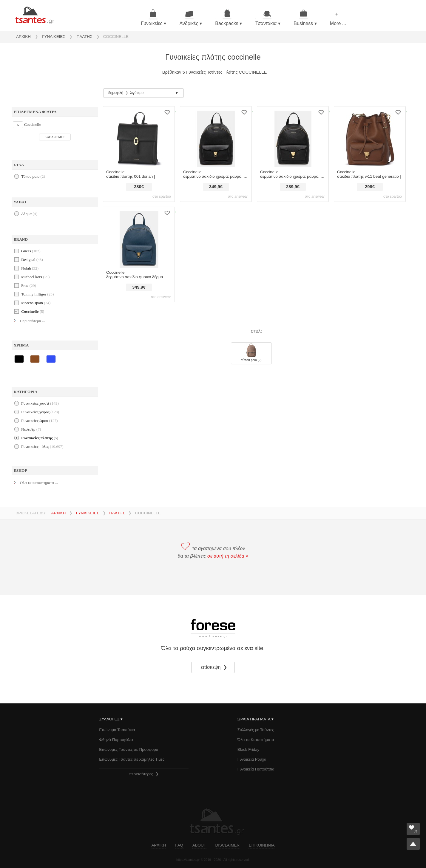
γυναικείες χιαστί (40, 403)
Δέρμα (29, 214)
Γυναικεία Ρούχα (252, 759)
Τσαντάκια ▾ (268, 17)
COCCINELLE (116, 37)
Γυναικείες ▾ (153, 17)
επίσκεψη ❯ (214, 667)
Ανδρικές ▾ (190, 17)
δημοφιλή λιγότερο (126, 93)
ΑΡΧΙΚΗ (23, 37)
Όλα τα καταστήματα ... (39, 483)
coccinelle (33, 311)
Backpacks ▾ (229, 17)
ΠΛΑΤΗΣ (84, 37)
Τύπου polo (33, 176)
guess (31, 251)
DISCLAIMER (227, 845)
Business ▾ (305, 17)
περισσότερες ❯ (144, 774)
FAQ (179, 845)
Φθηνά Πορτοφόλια (116, 740)
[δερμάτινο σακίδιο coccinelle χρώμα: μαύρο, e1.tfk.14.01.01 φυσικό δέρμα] (293, 137)
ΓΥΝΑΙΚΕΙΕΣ (54, 37)
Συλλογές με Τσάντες (256, 730)
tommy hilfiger (37, 294)
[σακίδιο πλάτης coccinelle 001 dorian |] (139, 137)
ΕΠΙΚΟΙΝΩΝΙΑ (262, 845)
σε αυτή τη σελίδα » (228, 556)
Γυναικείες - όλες (42, 447)
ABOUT (199, 845)
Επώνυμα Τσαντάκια (117, 730)
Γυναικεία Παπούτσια (256, 769)
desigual (32, 260)
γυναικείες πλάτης (40, 438)
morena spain (36, 303)
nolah (30, 268)
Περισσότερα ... (33, 321)
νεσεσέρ (31, 429)
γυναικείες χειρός (40, 412)
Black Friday (248, 749)
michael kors (35, 277)
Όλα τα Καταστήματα (256, 740)
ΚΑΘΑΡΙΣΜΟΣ (55, 137)
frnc (29, 286)
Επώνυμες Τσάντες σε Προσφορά (129, 749)
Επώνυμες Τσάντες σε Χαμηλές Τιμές (132, 759)
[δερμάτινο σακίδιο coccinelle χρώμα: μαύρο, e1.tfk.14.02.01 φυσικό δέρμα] (216, 137)
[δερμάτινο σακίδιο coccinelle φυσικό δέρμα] (139, 237)
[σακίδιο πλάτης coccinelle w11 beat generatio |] (370, 137)
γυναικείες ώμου (39, 421)
